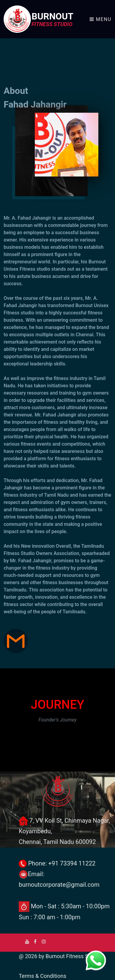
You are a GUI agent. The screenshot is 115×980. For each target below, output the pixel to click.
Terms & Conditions (43, 976)
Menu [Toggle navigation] (100, 19)
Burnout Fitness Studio (73, 956)
